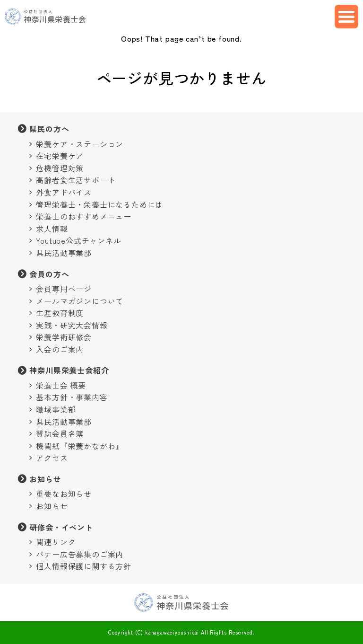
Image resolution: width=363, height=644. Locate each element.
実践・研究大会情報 (72, 325)
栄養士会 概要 (61, 385)
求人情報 (52, 229)
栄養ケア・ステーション (80, 144)
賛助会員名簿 (60, 433)
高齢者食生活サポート (76, 180)
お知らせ (45, 479)
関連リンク (56, 542)
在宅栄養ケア (60, 156)
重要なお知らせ (64, 494)
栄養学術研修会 (64, 337)
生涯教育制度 (60, 313)
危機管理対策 (60, 168)
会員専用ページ (64, 289)
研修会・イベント (61, 527)
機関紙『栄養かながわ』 (80, 446)
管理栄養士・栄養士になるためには (99, 204)
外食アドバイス (64, 192)
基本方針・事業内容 (72, 397)
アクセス (52, 458)
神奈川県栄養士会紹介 (69, 370)
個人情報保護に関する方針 (84, 566)
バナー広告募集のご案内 (80, 554)
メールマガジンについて (80, 301)
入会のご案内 (60, 349)
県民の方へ (49, 129)
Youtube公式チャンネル (78, 240)
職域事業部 (56, 409)
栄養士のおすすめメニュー (84, 216)
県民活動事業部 (64, 253)
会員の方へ (49, 274)
